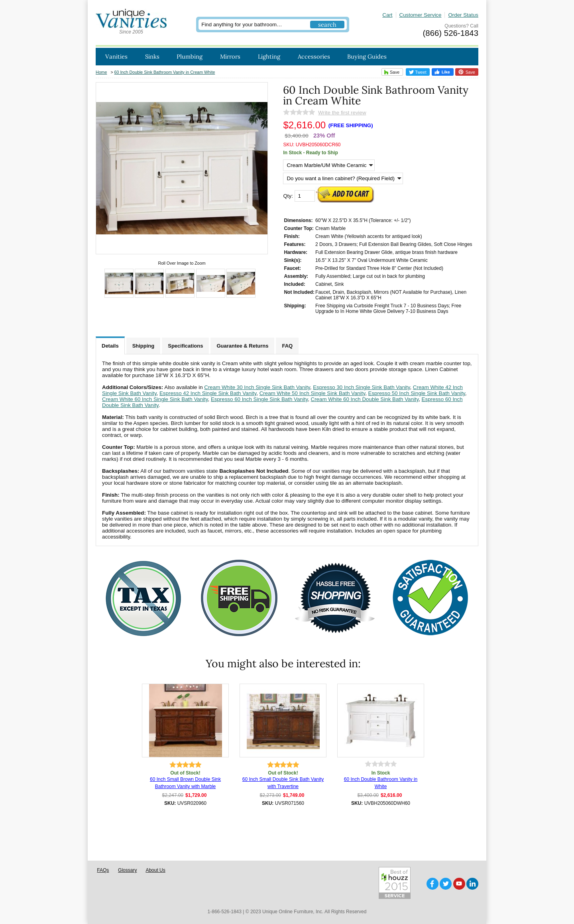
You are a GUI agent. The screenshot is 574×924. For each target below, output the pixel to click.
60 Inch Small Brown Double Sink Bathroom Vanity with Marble (185, 783)
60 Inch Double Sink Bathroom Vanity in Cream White (165, 72)
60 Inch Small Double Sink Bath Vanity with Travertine (283, 783)
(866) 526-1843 (451, 33)
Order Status (463, 15)
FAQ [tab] (287, 346)
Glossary (127, 870)
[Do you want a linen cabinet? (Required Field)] (343, 178)
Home (101, 72)
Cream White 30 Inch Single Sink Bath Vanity (257, 387)
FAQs (103, 870)
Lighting (269, 56)
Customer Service (421, 15)
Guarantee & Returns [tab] (242, 346)
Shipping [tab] (143, 346)
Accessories (314, 56)
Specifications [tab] (185, 346)
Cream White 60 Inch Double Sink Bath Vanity (365, 399)
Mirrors (230, 56)
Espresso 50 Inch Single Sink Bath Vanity (417, 393)
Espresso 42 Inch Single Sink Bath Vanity (208, 393)
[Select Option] (329, 165)
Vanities (116, 56)
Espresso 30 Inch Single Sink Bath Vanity (361, 387)
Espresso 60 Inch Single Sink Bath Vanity (259, 399)
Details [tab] (110, 346)
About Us (155, 870)
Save (391, 72)
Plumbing (190, 56)
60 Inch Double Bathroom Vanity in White (381, 783)
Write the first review (342, 113)
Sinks (152, 56)
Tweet (418, 72)
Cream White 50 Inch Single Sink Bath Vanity (312, 393)
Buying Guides (367, 56)
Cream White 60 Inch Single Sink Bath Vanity (155, 399)
